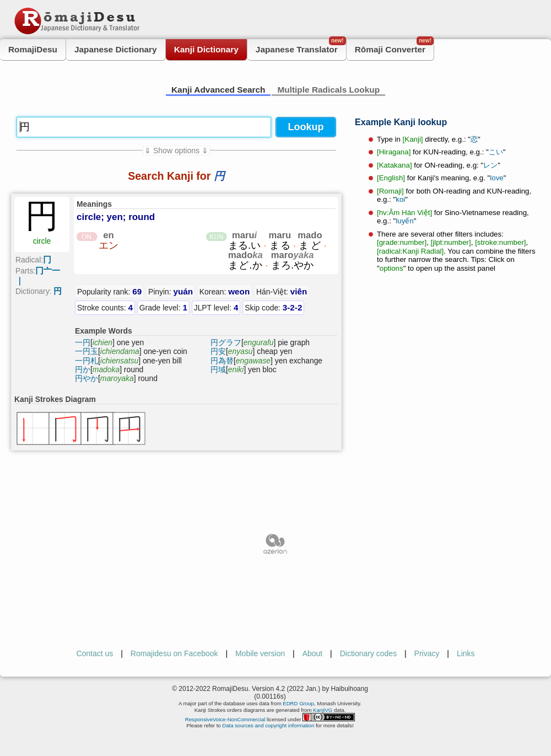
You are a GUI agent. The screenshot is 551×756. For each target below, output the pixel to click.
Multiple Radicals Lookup (328, 90)
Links (466, 653)
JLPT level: (216, 307)
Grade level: (163, 307)
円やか (87, 378)
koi (400, 199)
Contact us (94, 653)
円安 (218, 351)
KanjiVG (323, 710)
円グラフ (226, 342)
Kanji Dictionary (206, 49)
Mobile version (260, 653)
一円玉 (87, 351)
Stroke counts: (105, 307)
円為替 (222, 361)
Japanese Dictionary (116, 49)
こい (496, 152)
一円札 (87, 361)
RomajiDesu (33, 49)
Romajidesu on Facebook (174, 653)
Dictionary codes (369, 653)
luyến (404, 221)
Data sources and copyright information (268, 725)
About (313, 653)
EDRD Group (298, 703)
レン (490, 165)
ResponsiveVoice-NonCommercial (225, 719)
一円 (83, 342)
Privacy (427, 653)
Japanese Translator (301, 47)
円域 (218, 369)
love (496, 178)
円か (83, 369)
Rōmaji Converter (394, 47)
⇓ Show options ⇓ (176, 151)
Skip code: (273, 307)
